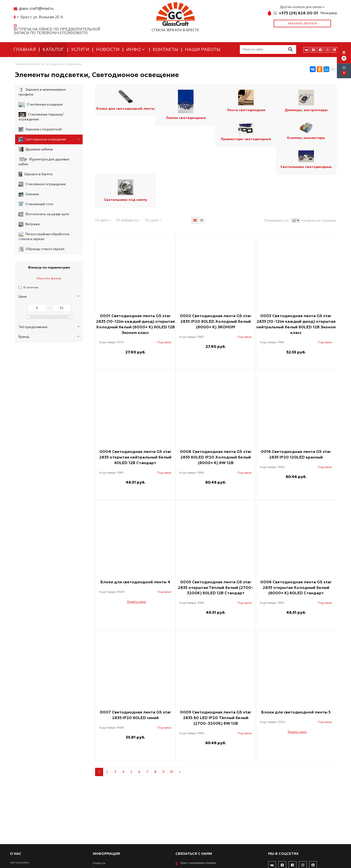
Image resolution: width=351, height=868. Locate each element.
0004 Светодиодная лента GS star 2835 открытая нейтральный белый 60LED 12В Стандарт (135, 457)
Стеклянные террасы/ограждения (41, 117)
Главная (25, 50)
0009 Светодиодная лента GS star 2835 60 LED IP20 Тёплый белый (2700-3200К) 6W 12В (216, 718)
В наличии (31, 288)
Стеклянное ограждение (42, 184)
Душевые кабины (36, 149)
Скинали (29, 194)
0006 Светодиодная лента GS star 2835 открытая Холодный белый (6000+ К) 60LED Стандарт (296, 588)
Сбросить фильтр (49, 278)
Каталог (53, 50)
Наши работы (203, 50)
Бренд (49, 337)
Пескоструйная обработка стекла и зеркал (44, 236)
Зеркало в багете (36, 174)
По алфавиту (128, 220)
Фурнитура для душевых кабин (44, 162)
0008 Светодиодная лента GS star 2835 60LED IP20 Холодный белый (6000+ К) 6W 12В (216, 457)
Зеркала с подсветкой (40, 129)
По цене (153, 220)
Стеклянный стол (36, 204)
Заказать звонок (302, 24)
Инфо (136, 50)
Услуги (80, 50)
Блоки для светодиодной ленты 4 (135, 582)
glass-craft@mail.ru (36, 9)
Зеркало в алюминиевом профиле (42, 92)
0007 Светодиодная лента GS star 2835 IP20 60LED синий (135, 715)
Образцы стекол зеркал (41, 249)
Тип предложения (49, 327)
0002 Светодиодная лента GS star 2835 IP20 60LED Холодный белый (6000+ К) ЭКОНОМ (216, 322)
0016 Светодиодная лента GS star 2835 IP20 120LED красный (296, 454)
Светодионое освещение (49, 139)
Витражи (29, 224)
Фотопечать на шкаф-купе (44, 214)
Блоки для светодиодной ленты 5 (296, 712)
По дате (103, 220)
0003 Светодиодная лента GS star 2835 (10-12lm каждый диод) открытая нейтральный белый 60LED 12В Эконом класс (296, 324)
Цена (49, 297)
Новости (108, 50)
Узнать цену (137, 602)
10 (171, 772)
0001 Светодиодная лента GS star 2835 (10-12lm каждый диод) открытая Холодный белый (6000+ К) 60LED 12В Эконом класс (135, 324)
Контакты (166, 50)
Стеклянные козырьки (41, 105)
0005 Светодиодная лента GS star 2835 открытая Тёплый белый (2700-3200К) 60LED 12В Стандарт (216, 588)
